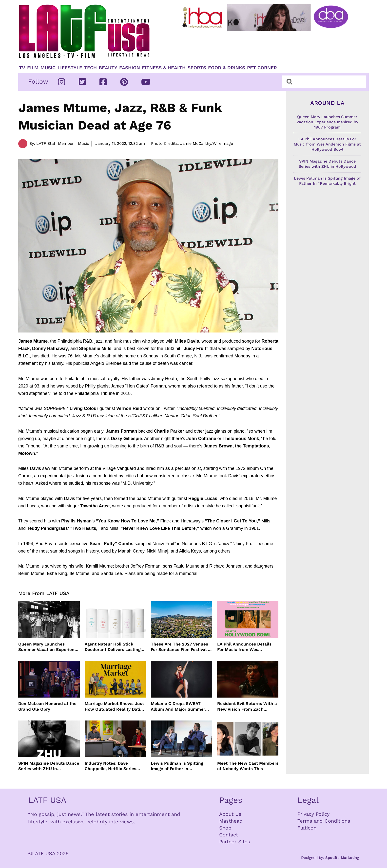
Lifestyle (70, 68)
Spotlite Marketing (342, 858)
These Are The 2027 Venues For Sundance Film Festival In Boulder (181, 647)
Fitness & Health (164, 68)
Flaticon (307, 828)
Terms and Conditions (324, 821)
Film (33, 68)
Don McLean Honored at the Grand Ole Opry (47, 706)
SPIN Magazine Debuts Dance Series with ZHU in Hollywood (49, 766)
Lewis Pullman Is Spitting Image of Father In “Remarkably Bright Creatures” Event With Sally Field (180, 766)
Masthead (231, 821)
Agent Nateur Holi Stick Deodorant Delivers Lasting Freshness (113, 647)
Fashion (130, 68)
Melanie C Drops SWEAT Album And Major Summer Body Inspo (178, 706)
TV (22, 68)
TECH (90, 68)
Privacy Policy (313, 814)
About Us (230, 814)
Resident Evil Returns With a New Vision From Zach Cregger (247, 706)
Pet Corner (262, 68)
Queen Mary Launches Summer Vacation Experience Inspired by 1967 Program (49, 647)
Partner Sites (235, 842)
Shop (225, 828)
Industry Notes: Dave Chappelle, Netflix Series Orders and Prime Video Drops (110, 766)
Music (48, 68)
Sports (197, 68)
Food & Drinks (227, 68)
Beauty (108, 68)
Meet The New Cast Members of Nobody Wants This (248, 766)
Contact (229, 835)
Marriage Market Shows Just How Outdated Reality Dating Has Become (115, 706)
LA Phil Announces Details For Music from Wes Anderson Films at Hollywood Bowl (247, 647)
